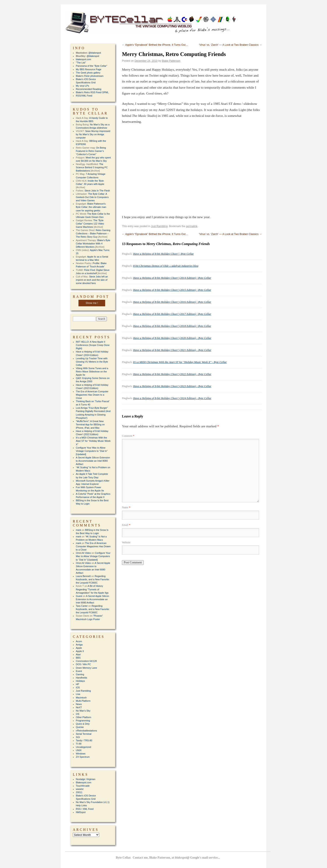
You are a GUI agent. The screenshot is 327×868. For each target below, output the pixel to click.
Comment (128, 436)
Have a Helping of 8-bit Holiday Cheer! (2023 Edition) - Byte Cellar (172, 386)
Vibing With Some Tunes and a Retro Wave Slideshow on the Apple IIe (92, 372)
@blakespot (95, 53)
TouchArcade (83, 786)
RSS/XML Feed (84, 96)
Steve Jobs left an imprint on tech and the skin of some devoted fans (92, 280)
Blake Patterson (171, 61)
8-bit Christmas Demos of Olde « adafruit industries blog (166, 266)
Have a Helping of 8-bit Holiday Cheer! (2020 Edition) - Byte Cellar (172, 338)
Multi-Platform (83, 701)
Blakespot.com (84, 782)
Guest (79, 596)
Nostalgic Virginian (86, 779)
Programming (83, 721)
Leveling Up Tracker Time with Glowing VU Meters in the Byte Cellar (92, 362)
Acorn (79, 641)
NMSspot (81, 812)
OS (78, 714)
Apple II (80, 651)
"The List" (81, 63)
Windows (81, 754)
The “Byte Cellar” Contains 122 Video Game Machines (90, 224)
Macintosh (81, 698)
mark (78, 530)
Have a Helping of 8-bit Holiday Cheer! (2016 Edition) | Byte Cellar (172, 302)
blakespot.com (83, 59)
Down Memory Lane (86, 668)
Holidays (80, 681)
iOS (78, 687)
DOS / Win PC (83, 664)
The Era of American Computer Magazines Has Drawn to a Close (92, 395)
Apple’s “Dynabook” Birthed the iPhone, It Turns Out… (155, 45)
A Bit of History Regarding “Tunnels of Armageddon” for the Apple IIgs (92, 589)
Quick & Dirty (83, 724)
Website (126, 542)
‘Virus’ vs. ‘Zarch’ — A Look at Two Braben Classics (230, 45)
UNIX (79, 750)
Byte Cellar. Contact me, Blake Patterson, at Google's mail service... (168, 858)
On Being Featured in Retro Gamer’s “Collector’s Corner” (91, 151)
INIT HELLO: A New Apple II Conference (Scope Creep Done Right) (93, 345)
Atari (78, 654)
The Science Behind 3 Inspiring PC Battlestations (92, 167)
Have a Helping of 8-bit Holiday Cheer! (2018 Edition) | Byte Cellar (172, 326)
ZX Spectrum (83, 757)
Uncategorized (83, 747)
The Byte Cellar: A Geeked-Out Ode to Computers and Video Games (92, 197)
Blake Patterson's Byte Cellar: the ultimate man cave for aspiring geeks (91, 207)
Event (79, 671)
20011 (79, 792)
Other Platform (83, 717)
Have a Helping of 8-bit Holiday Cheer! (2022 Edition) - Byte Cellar (172, 374)
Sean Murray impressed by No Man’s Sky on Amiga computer (93, 134)
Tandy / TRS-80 (84, 740)
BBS (78, 658)
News (79, 704)
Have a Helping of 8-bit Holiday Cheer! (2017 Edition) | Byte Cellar (172, 314)
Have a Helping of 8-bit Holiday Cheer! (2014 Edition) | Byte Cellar (172, 278)
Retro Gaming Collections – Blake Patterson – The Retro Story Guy (93, 233)
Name (126, 507)
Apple (79, 648)
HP (77, 684)
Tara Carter (82, 606)
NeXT (79, 707)
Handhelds (82, 678)
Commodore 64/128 (86, 661)
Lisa (78, 694)
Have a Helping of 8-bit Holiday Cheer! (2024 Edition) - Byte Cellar (172, 398)
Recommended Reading (89, 89)
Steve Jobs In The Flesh (97, 191)
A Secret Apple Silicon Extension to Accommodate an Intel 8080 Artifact (93, 461)
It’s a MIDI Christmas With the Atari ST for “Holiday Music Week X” (93, 441)
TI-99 (79, 744)
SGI (78, 737)
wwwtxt (80, 789)
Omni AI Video (83, 553)
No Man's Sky (83, 711)
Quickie (80, 727)
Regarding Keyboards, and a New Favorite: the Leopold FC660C (93, 579)
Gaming (80, 674)
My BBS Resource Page (89, 69)
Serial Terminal (84, 734)
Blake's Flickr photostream (90, 76)
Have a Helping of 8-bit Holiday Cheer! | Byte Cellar (163, 254)
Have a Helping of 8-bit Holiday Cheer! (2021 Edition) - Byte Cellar (172, 350)
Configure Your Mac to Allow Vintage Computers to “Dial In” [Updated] (92, 451)
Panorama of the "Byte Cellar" (91, 66)
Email (126, 525)
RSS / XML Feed (85, 809)
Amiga (79, 645)
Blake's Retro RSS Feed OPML (92, 92)
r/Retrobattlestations (86, 731)
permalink (192, 226)
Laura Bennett (83, 576)
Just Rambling (159, 226)
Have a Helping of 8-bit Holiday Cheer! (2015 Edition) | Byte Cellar (172, 290)
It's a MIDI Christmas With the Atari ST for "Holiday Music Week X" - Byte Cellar (180, 362)
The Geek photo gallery (88, 73)
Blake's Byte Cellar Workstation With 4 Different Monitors (93, 244)
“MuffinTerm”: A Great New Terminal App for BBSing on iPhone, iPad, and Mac (90, 424)
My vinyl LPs (83, 86)
